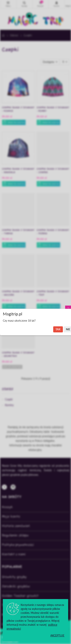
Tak (58, 329)
